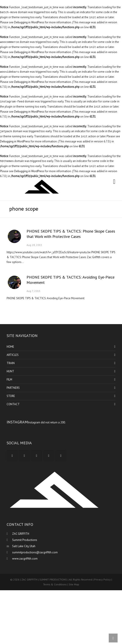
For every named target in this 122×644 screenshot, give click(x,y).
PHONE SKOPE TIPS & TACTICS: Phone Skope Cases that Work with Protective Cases (71, 234)
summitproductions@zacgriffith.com (35, 552)
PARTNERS (13, 388)
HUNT (10, 371)
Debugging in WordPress (29, 22)
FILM (9, 380)
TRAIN (11, 363)
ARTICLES (13, 355)
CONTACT (13, 404)
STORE (11, 396)
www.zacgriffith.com (25, 559)
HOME (10, 347)
